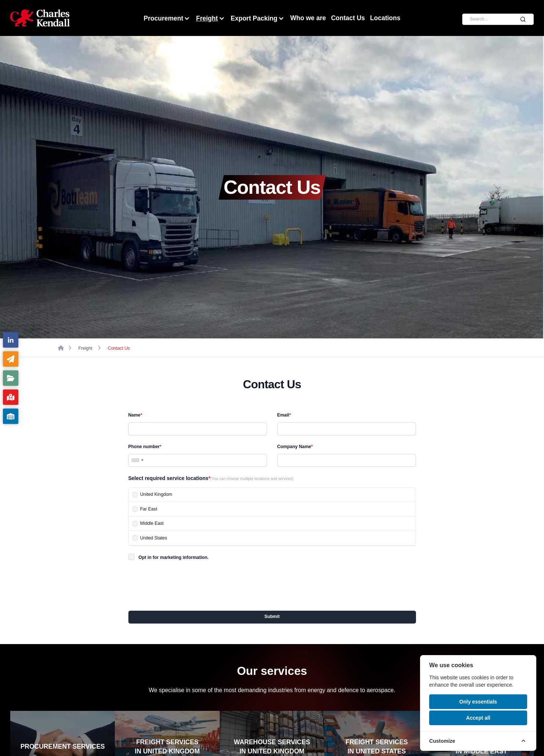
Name (135, 415)
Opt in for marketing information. (174, 557)
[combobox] (137, 460)
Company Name (295, 447)
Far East (149, 509)
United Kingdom (156, 494)
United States (154, 538)
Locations (385, 18)
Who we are (308, 18)
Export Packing (258, 19)
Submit (272, 617)
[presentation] (184, 584)
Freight (211, 19)
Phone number (145, 447)
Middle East (152, 523)
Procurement (167, 19)
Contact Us (348, 18)
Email (284, 415)
